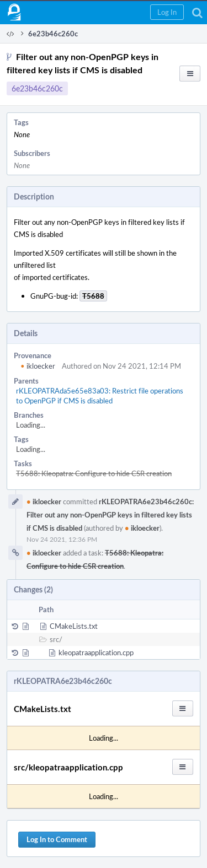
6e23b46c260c (37, 88)
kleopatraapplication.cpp (96, 653)
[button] (167, 12)
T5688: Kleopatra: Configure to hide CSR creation (94, 473)
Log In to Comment (57, 839)
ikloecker (38, 366)
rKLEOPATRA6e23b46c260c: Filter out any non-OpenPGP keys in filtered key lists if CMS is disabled (110, 515)
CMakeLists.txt (74, 626)
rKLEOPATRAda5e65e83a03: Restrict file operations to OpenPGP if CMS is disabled (100, 396)
